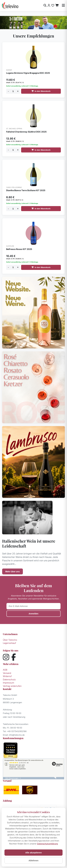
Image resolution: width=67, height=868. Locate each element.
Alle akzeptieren (33, 853)
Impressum (8, 683)
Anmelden (33, 614)
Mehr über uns (13, 571)
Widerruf (7, 676)
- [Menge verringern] (8, 91)
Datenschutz (9, 680)
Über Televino (10, 640)
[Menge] (13, 91)
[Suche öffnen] (45, 5)
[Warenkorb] (57, 5)
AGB (5, 670)
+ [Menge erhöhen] (18, 91)
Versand (7, 673)
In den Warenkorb (41, 91)
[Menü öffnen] (63, 5)
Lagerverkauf (9, 643)
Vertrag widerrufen (12, 686)
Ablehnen (33, 860)
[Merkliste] (53, 5)
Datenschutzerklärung (48, 844)
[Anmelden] (49, 5)
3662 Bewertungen (12, 778)
